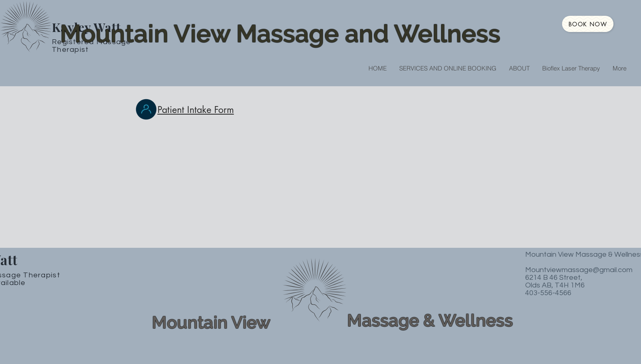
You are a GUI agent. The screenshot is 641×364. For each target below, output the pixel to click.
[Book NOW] (588, 24)
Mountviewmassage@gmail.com (579, 270)
